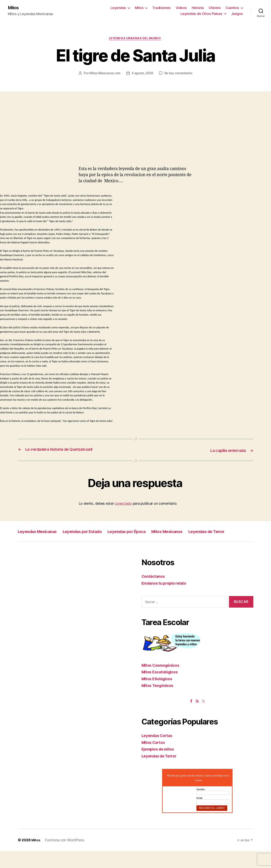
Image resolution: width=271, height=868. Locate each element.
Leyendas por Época (145, 540)
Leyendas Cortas (158, 753)
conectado (123, 512)
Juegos (237, 14)
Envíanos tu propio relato (166, 600)
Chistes (215, 8)
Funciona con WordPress (65, 857)
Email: (200, 815)
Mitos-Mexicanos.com (124, 74)
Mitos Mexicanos (192, 540)
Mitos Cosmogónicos (162, 682)
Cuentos (232, 8)
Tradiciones (162, 8)
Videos (181, 8)
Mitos (14, 8)
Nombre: (201, 807)
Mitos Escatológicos (162, 689)
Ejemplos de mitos (160, 766)
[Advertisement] (136, 145)
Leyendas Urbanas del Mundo (135, 39)
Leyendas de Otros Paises (201, 14)
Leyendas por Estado (94, 540)
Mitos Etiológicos (159, 696)
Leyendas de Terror (39, 548)
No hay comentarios (138, 82)
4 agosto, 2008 (162, 74)
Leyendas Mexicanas (41, 540)
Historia (198, 8)
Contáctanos (154, 593)
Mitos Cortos (154, 759)
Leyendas (118, 8)
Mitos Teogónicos (159, 703)
